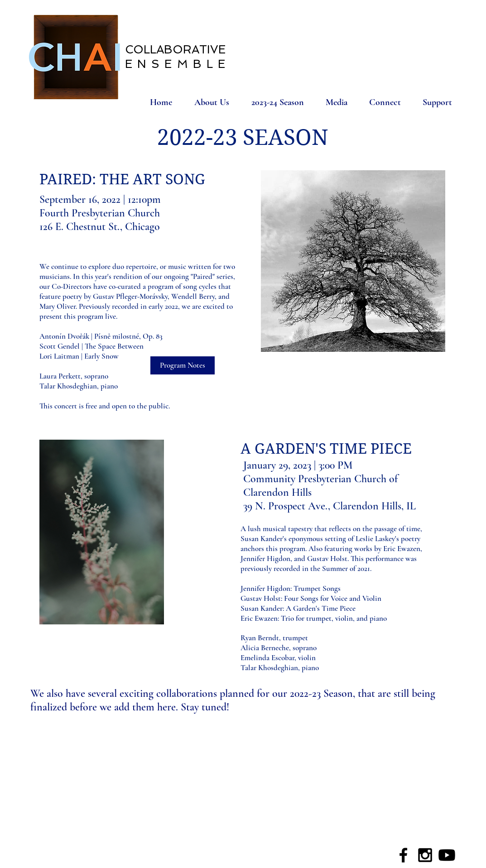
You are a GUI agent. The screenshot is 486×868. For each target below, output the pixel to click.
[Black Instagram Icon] (425, 855)
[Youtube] (447, 855)
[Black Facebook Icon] (403, 855)
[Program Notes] (183, 365)
